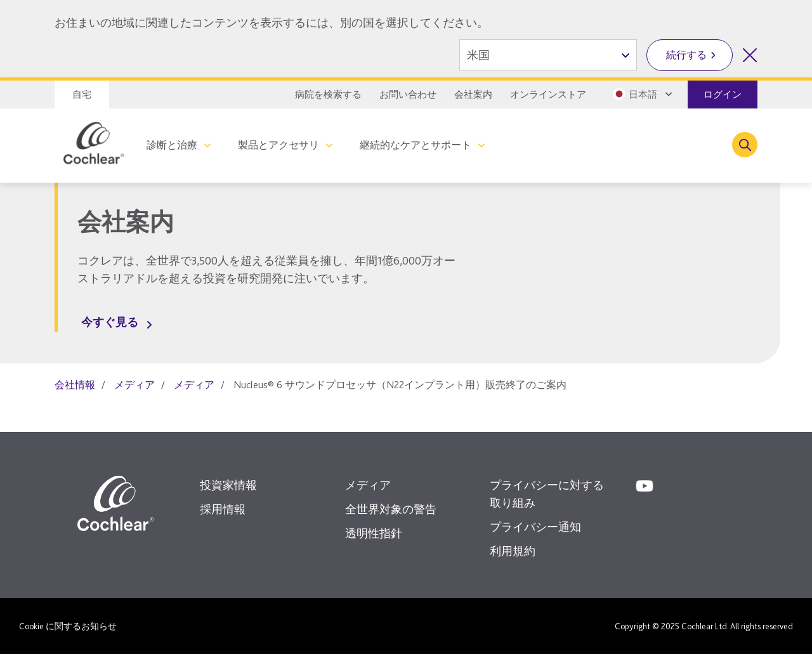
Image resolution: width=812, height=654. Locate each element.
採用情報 (223, 509)
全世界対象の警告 (391, 509)
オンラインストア (548, 95)
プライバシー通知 (535, 527)
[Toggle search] (745, 145)
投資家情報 (228, 485)
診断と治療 (172, 145)
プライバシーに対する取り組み (547, 494)
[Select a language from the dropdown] (641, 94)
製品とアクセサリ (278, 145)
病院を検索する (328, 95)
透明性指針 (374, 533)
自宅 (82, 95)
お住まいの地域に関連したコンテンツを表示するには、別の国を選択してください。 (272, 23)
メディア (134, 385)
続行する (686, 55)
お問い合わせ (408, 95)
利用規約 (513, 551)
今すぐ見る (110, 322)
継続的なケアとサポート (416, 145)
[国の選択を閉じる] (750, 55)
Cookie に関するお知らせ (68, 626)
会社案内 (473, 95)
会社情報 (75, 385)
